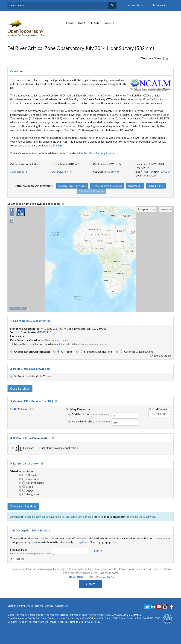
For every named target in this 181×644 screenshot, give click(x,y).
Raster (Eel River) (156, 179)
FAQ (28, 599)
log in (97, 510)
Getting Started (135, 5)
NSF (146, 165)
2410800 (123, 608)
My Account (160, 5)
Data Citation (60, 165)
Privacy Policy (93, 615)
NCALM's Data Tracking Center (96, 146)
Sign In (168, 52)
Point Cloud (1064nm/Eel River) (107, 179)
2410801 (136, 608)
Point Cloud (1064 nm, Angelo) (72, 179)
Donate (49, 599)
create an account (115, 510)
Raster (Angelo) (135, 179)
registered (83, 536)
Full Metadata (19, 165)
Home (70, 23)
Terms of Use (76, 615)
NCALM (152, 169)
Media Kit (38, 599)
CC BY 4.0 (113, 165)
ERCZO (165, 165)
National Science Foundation (66, 608)
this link (58, 139)
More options (18, 552)
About (110, 23)
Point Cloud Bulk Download (91, 184)
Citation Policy (15, 599)
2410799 (112, 608)
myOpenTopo (35, 536)
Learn (95, 23)
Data (82, 23)
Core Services (20, 382)
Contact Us (62, 599)
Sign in (98, 544)
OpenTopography (41, 21)
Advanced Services (23, 500)
